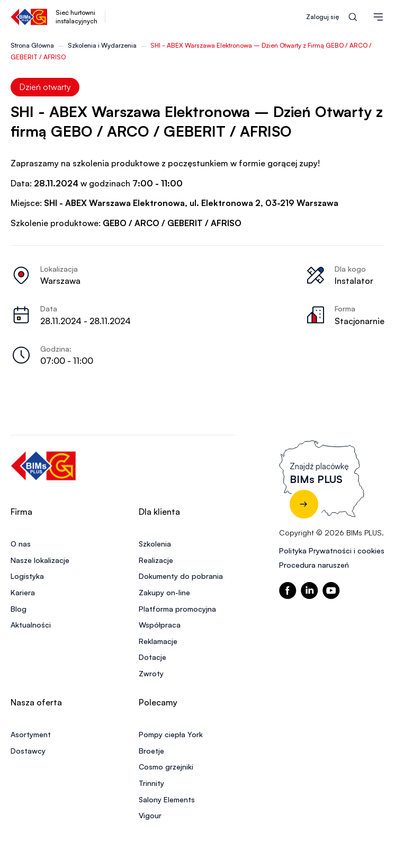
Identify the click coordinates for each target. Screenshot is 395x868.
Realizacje (156, 560)
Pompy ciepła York (171, 734)
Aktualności (31, 625)
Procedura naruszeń (314, 565)
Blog (19, 609)
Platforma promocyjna (177, 609)
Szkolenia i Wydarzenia (102, 45)
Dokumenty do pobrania (181, 576)
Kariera (23, 592)
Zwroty (151, 673)
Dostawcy (28, 751)
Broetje (151, 751)
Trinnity (151, 783)
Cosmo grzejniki (166, 767)
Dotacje (152, 657)
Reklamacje (158, 641)
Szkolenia (155, 544)
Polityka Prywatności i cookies (332, 551)
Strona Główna (32, 45)
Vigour (150, 815)
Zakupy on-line (164, 592)
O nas (21, 544)
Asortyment (31, 734)
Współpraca (160, 625)
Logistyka (27, 576)
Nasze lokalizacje (40, 560)
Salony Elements (167, 799)
